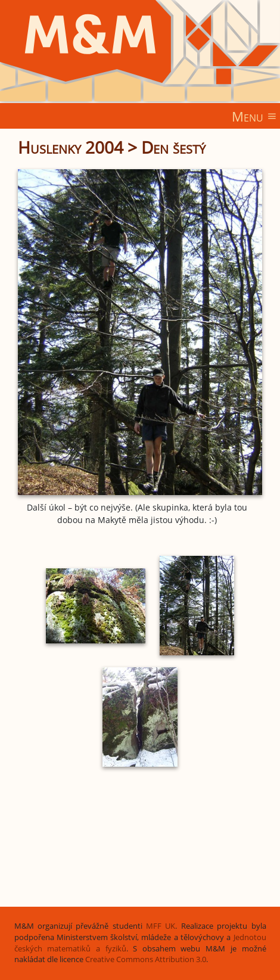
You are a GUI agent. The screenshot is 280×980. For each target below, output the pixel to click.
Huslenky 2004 (71, 147)
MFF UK (161, 926)
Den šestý (173, 147)
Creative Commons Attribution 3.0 (146, 959)
